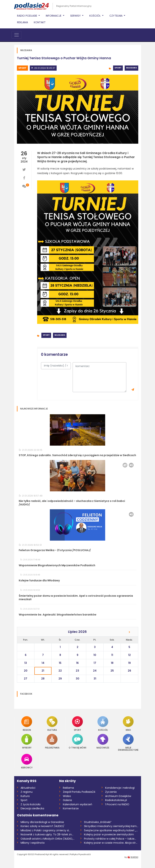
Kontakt (40, 22)
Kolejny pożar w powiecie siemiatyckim (109, 834)
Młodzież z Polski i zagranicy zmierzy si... (46, 830)
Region (27, 724)
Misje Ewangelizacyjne (128, 742)
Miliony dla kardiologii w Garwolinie (42, 822)
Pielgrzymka (52, 741)
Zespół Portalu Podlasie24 (79, 792)
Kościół (103, 724)
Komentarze (71, 808)
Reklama (23, 22)
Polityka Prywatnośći (80, 854)
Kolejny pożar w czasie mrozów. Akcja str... (111, 843)
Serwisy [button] (76, 16)
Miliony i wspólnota (33, 843)
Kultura (52, 724)
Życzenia (111, 792)
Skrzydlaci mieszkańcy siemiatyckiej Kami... (111, 826)
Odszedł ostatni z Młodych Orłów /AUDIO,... (48, 839)
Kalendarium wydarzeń (77, 804)
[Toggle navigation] (17, 35)
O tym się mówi (77, 741)
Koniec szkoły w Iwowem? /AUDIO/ (42, 826)
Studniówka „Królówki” (98, 822)
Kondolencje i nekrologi (120, 788)
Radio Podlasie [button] (27, 16)
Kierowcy (27, 761)
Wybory (27, 741)
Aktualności (28, 788)
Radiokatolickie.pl (116, 800)
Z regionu (27, 792)
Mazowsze (103, 741)
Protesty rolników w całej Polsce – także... (110, 839)
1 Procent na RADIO (117, 804)
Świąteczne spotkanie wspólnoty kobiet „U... (111, 830)
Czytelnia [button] (116, 16)
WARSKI (134, 857)
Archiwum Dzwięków (118, 796)
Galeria (67, 800)
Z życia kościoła (31, 804)
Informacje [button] (54, 16)
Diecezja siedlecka (32, 808)
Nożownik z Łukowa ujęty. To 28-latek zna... (48, 834)
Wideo (67, 796)
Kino (128, 724)
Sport (22, 68)
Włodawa (131, 68)
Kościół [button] (95, 16)
